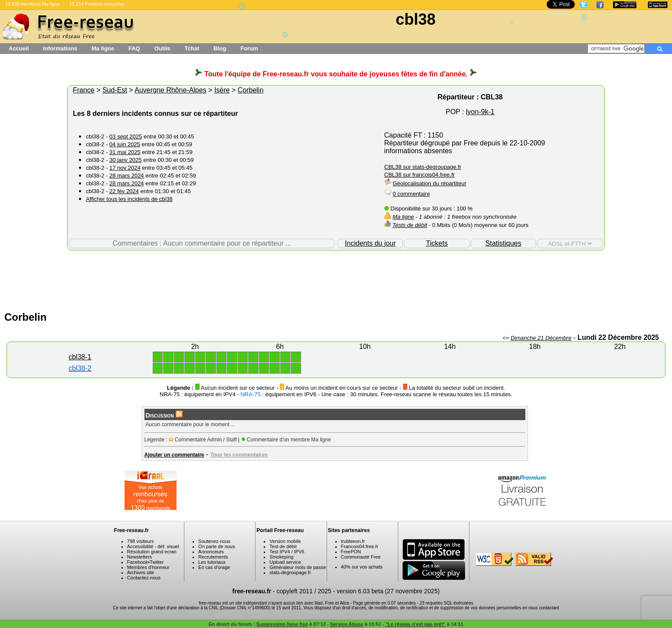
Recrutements (213, 557)
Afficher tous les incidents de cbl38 (129, 199)
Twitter (157, 562)
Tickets (437, 243)
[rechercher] (618, 49)
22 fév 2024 (124, 191)
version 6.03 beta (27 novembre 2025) (388, 591)
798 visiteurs (141, 541)
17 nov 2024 (125, 168)
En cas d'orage (214, 567)
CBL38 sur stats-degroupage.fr (423, 167)
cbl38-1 (80, 357)
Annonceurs (211, 552)
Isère (222, 90)
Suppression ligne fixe (282, 624)
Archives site (141, 572)
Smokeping (281, 557)
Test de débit (283, 546)
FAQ (134, 48)
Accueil (19, 48)
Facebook (138, 562)
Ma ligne (103, 48)
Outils (162, 48)
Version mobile (285, 541)
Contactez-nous (144, 578)
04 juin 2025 (125, 144)
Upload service (285, 562)
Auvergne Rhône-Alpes (170, 90)
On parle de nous (216, 546)
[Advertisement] (336, 279)
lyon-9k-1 (480, 112)
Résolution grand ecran (152, 552)
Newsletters (139, 557)
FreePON (351, 552)
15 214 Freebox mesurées (97, 4)
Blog (220, 48)
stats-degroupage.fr (290, 572)
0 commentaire (411, 194)
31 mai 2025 (125, 152)
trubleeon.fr (353, 541)
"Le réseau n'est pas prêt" (416, 624)
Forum (249, 48)
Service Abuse (347, 624)
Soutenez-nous (214, 541)
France (84, 90)
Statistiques (503, 243)
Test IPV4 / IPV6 (287, 552)
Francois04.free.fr (360, 546)
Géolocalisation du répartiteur (429, 183)
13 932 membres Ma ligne (33, 4)
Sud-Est (115, 90)
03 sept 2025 (126, 136)
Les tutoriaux (212, 562)
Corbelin (251, 90)
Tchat (192, 48)
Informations (60, 48)
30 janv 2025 (125, 160)
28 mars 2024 (127, 176)
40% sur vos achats (362, 567)
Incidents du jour (370, 243)
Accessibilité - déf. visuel (153, 546)
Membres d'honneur (148, 567)
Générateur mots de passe (298, 567)
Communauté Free (361, 557)
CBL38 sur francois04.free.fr (420, 175)
